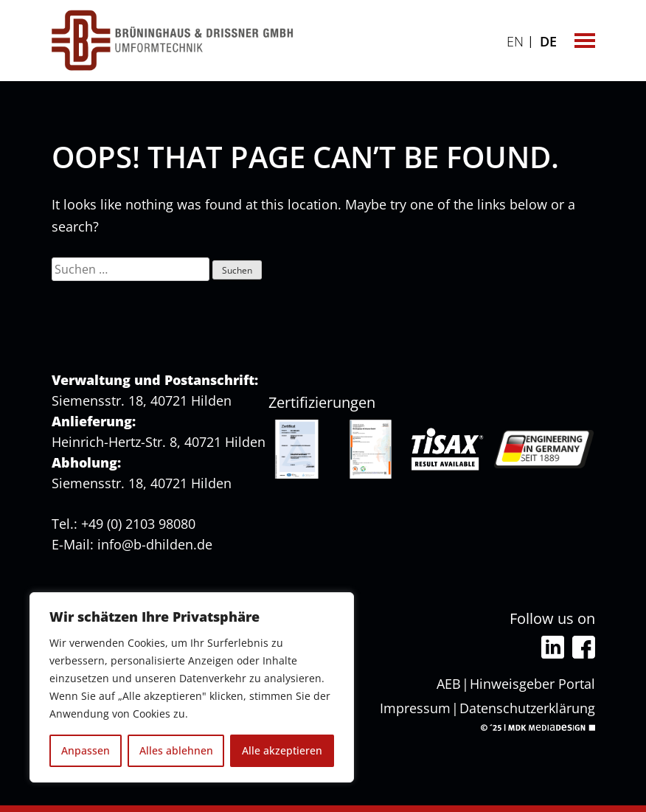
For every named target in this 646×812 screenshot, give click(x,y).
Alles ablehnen (176, 750)
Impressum (415, 708)
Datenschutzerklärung (527, 708)
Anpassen (86, 750)
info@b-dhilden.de (155, 544)
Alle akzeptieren (282, 750)
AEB (449, 684)
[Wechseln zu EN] (515, 40)
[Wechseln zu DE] (549, 40)
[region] (192, 687)
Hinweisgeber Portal (532, 684)
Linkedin (553, 647)
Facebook (584, 647)
